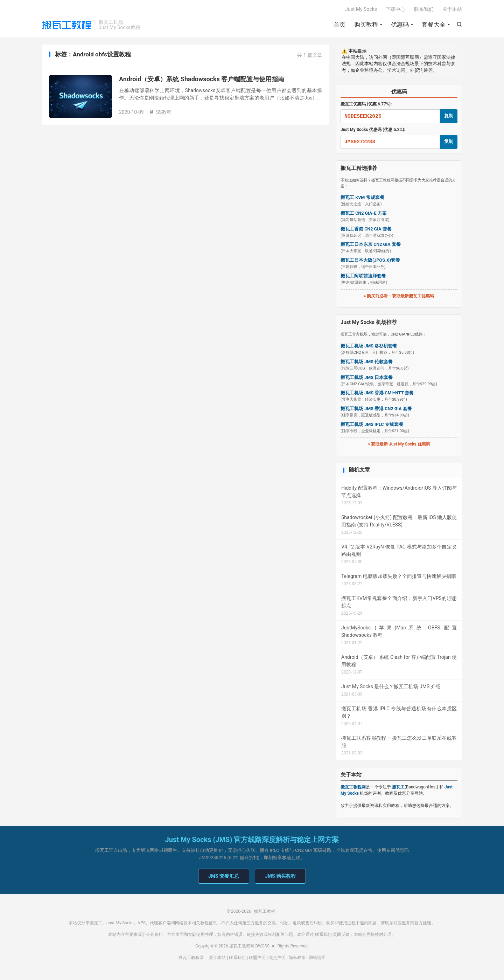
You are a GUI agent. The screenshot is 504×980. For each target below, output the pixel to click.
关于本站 (452, 9)
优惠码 (400, 25)
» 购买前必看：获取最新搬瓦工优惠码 (399, 296)
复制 (449, 116)
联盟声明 (257, 958)
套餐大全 (434, 25)
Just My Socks (361, 9)
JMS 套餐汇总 (224, 876)
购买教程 (366, 25)
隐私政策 (297, 958)
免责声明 (277, 958)
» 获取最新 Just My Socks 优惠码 (399, 444)
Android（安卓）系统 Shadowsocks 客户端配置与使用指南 (202, 79)
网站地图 (317, 958)
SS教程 (160, 112)
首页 (339, 25)
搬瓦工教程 (66, 25)
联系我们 (424, 9)
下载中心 (395, 9)
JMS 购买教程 (280, 876)
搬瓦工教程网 (191, 958)
